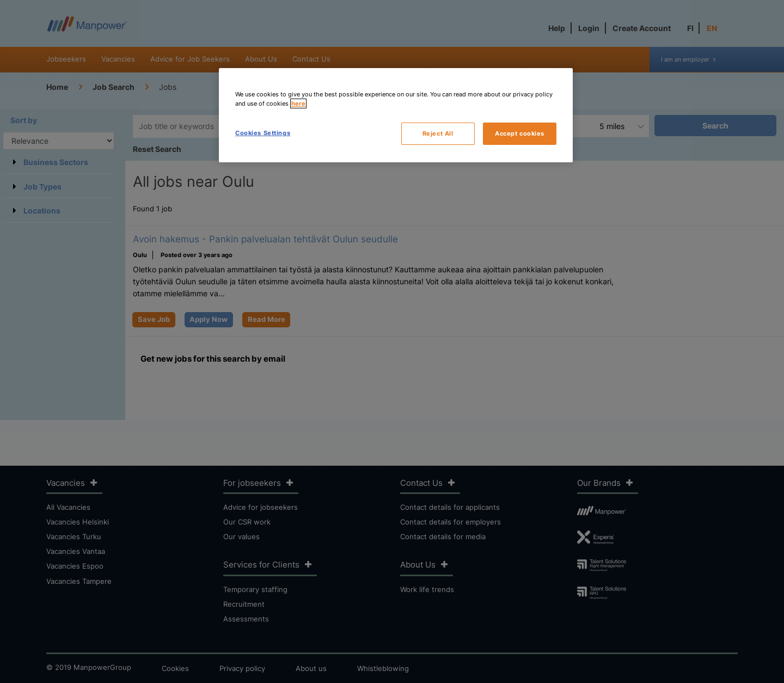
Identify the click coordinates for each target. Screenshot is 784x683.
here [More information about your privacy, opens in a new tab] (298, 103)
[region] (396, 115)
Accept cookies (520, 133)
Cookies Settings (263, 133)
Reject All (438, 133)
